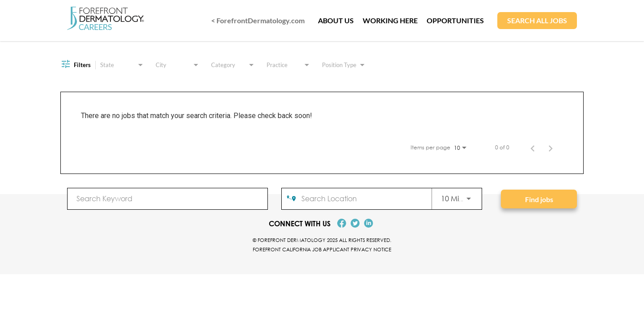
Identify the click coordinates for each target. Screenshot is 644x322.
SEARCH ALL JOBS (537, 20)
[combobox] (167, 198)
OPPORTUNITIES (455, 20)
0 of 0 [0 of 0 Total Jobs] (502, 148)
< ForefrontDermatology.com (258, 20)
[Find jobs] (539, 199)
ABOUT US (336, 20)
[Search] (539, 199)
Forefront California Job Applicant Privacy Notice (322, 249)
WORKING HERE (390, 20)
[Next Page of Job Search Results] (551, 148)
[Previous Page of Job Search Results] (533, 148)
